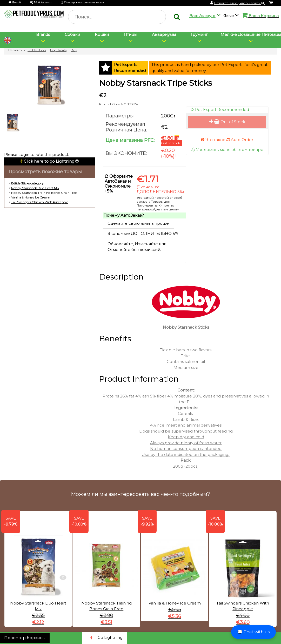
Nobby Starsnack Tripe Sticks (156, 83)
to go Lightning (49, 161)
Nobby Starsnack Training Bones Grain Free (44, 193)
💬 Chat (253, 632)
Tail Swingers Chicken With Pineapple (40, 202)
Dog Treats (58, 50)
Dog (74, 50)
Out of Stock (227, 122)
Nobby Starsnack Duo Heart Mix (35, 188)
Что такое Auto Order (227, 140)
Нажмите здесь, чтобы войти (240, 3)
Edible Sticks (37, 50)
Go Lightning (104, 638)
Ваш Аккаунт (202, 16)
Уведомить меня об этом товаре (227, 150)
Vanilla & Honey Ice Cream (31, 197)
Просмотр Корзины (25, 638)
